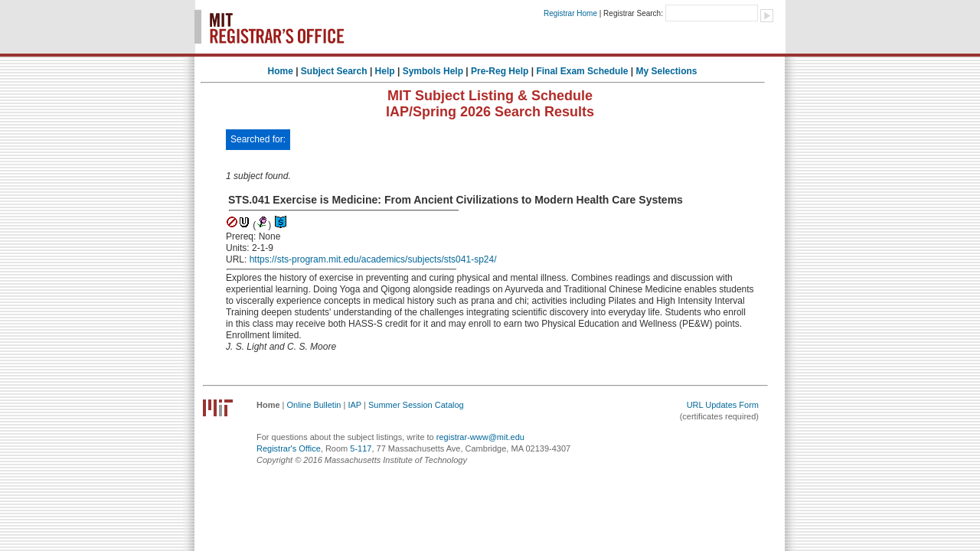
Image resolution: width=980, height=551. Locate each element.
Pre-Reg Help (500, 71)
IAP (354, 405)
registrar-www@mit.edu (480, 437)
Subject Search (334, 71)
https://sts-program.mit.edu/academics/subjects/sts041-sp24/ (373, 259)
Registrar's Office (289, 448)
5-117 (361, 448)
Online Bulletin (314, 405)
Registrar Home (570, 13)
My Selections (666, 71)
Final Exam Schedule (582, 71)
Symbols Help (433, 71)
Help (385, 71)
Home (280, 71)
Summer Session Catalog (416, 405)
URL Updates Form (723, 405)
